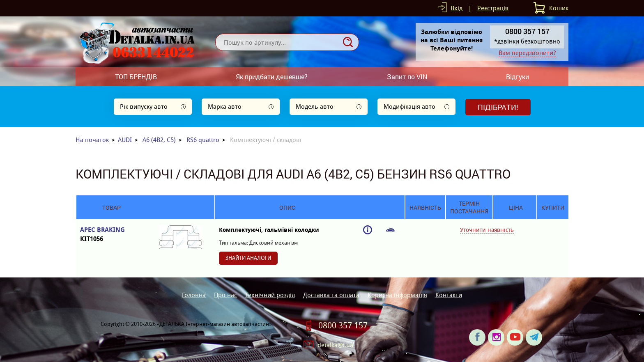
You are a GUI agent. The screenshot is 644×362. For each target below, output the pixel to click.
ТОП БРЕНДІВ (136, 77)
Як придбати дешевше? (272, 77)
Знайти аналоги (248, 258)
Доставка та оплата (331, 295)
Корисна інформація (397, 295)
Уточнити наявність (487, 230)
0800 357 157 (343, 325)
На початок (92, 140)
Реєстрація (493, 8)
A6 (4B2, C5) (159, 140)
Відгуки (517, 77)
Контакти (449, 295)
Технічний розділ (270, 295)
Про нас (225, 295)
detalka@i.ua (335, 345)
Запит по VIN (407, 77)
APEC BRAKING (111, 235)
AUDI (125, 140)
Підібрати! (498, 107)
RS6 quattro (203, 140)
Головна (194, 295)
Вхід (457, 8)
